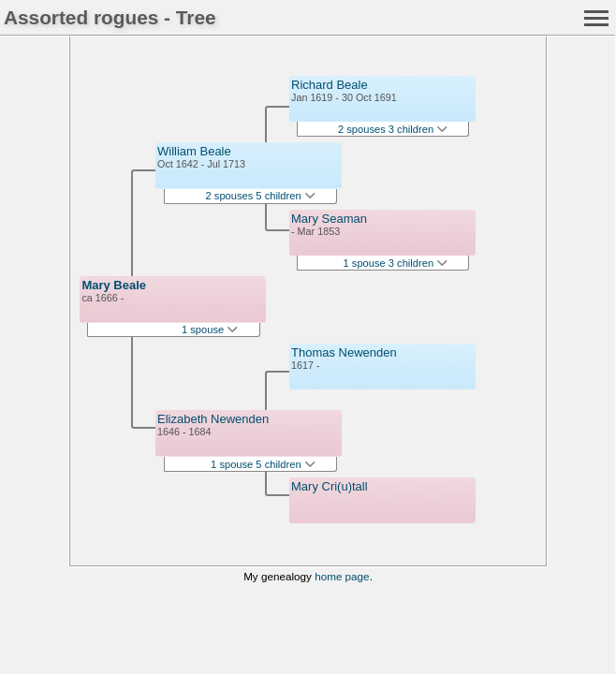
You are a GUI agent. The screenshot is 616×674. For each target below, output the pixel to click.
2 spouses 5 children (261, 196)
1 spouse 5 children (263, 464)
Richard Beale (330, 85)
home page (342, 576)
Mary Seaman (329, 219)
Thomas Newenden (344, 352)
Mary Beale (114, 285)
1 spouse (210, 330)
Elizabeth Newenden (213, 419)
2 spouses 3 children (393, 129)
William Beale (194, 151)
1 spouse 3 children (396, 263)
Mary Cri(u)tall (330, 486)
